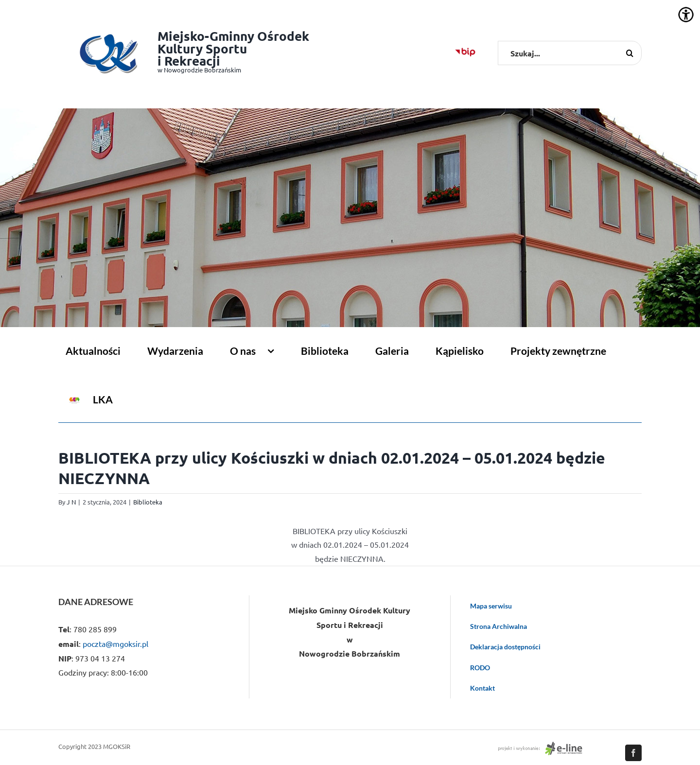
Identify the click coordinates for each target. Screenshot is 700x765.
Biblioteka (148, 502)
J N (71, 502)
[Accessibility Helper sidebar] (686, 15)
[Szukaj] (630, 53)
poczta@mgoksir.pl (115, 643)
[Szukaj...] (570, 53)
